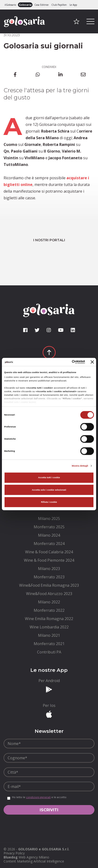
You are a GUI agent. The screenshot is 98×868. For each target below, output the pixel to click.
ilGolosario (10, 5)
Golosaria (25, 5)
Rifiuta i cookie (49, 502)
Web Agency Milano (34, 857)
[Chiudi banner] (92, 362)
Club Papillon (59, 5)
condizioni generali (38, 797)
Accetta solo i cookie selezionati (49, 490)
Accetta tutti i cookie (49, 478)
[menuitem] (49, 519)
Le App (73, 5)
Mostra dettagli (80, 466)
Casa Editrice (41, 5)
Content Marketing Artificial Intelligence (34, 861)
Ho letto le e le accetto (39, 797)
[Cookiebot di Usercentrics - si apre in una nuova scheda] (65, 362)
